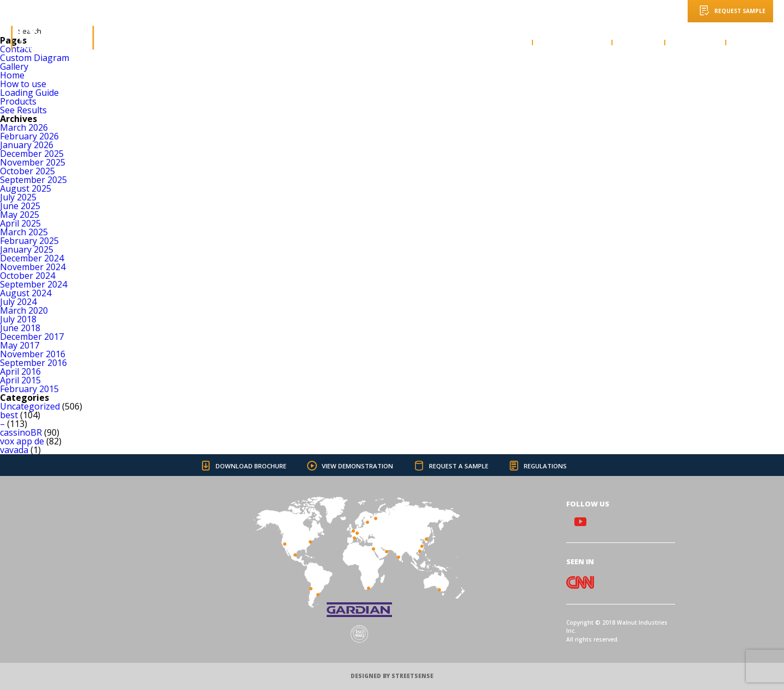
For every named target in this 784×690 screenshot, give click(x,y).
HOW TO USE (498, 42)
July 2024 (18, 302)
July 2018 (18, 319)
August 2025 (26, 188)
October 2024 (27, 276)
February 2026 (29, 136)
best (9, 415)
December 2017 (32, 337)
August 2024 (26, 293)
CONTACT (754, 42)
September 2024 (33, 284)
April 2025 (20, 223)
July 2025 (18, 197)
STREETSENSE (412, 676)
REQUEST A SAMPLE (449, 466)
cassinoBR (21, 432)
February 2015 (29, 389)
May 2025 (20, 215)
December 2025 (32, 154)
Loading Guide (29, 93)
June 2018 (20, 328)
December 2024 (32, 258)
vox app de (22, 441)
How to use (23, 84)
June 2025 (20, 206)
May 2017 (20, 345)
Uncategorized (30, 406)
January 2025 (27, 249)
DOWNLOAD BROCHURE (238, 466)
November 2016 (33, 354)
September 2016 (33, 363)
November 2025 (33, 162)
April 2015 (20, 380)
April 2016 (20, 371)
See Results (23, 110)
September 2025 (33, 180)
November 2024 (33, 267)
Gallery (14, 66)
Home (12, 75)
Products (18, 101)
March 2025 (24, 232)
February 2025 (29, 241)
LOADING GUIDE (572, 42)
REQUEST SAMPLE (730, 10)
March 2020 (24, 310)
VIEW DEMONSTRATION (346, 466)
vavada (14, 450)
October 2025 (27, 171)
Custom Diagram (35, 58)
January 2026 (27, 145)
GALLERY (638, 42)
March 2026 (24, 127)
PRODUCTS (695, 42)
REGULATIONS (537, 466)
